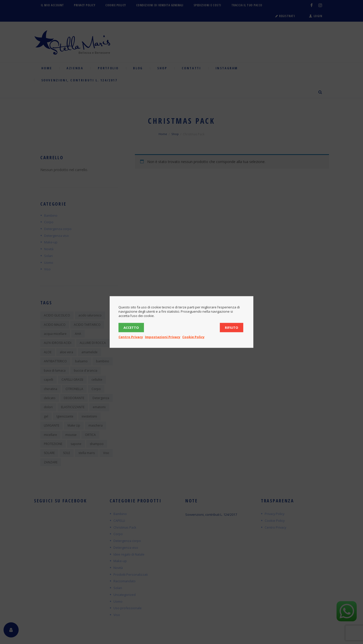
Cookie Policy (193, 337)
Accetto (131, 328)
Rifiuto (232, 328)
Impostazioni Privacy (163, 337)
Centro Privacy (131, 337)
